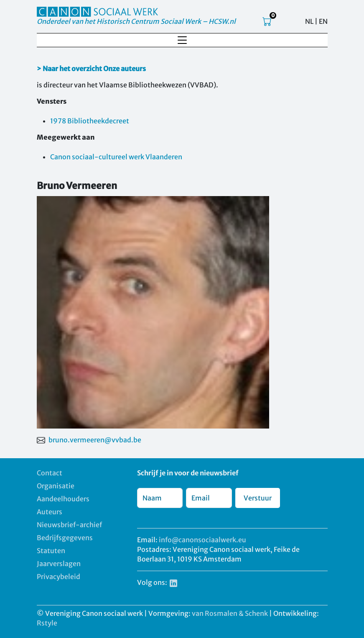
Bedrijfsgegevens (65, 538)
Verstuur (258, 498)
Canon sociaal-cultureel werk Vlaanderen (116, 157)
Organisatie (56, 486)
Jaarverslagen (59, 564)
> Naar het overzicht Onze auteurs (91, 69)
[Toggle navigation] (182, 40)
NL (309, 21)
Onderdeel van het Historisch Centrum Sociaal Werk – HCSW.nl (136, 21)
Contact (50, 473)
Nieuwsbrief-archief (69, 525)
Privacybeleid (59, 577)
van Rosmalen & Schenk (230, 613)
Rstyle (47, 623)
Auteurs (50, 512)
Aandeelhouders (63, 499)
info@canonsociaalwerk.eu (202, 540)
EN (323, 21)
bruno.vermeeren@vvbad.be (95, 440)
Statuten (51, 551)
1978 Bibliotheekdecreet (90, 121)
